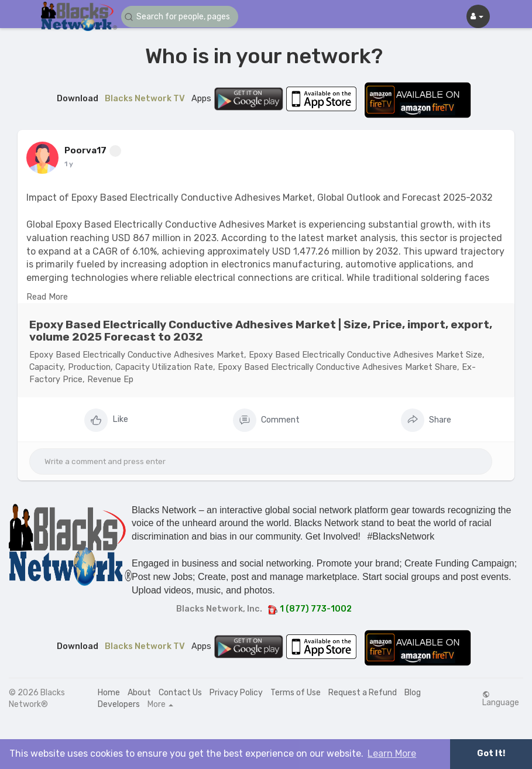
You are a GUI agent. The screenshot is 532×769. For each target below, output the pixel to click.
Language (501, 699)
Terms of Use (296, 693)
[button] (180, 17)
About (139, 693)
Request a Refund (363, 693)
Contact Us (180, 693)
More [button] (160, 705)
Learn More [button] (392, 753)
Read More (47, 297)
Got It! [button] (491, 753)
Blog (413, 693)
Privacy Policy (236, 693)
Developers (119, 704)
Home (109, 693)
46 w (73, 164)
